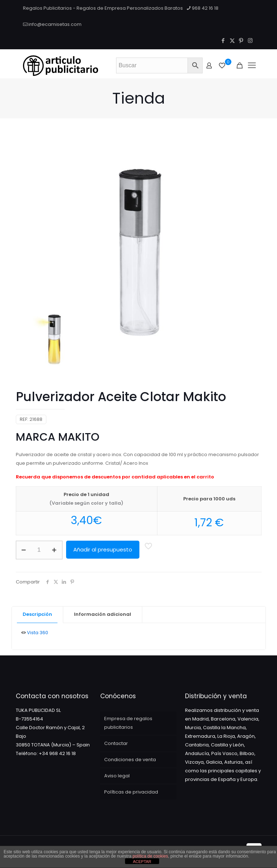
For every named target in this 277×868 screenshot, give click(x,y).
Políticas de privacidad (131, 792)
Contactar (116, 743)
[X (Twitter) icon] (232, 40)
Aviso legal (117, 776)
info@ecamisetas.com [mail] (55, 24)
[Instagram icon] (250, 40)
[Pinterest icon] (241, 40)
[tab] (38, 615)
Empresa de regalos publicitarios (128, 723)
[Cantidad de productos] (39, 550)
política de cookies (150, 856)
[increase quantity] (54, 550)
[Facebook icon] (223, 40)
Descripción (37, 614)
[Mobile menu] (252, 65)
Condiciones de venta (130, 760)
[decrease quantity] (24, 550)
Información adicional (103, 614)
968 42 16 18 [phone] (205, 8)
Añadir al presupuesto (103, 549)
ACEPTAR (142, 862)
